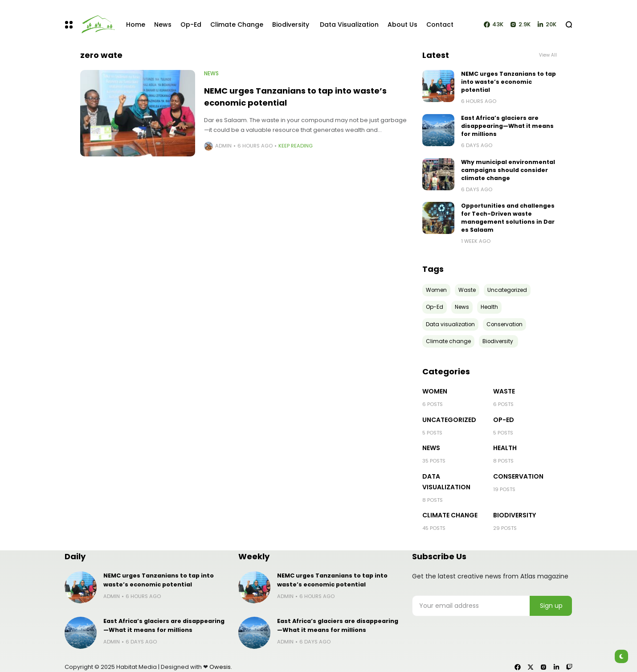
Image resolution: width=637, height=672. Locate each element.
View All (548, 55)
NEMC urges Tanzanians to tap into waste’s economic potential (508, 82)
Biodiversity (515, 515)
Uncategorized (449, 420)
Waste (504, 391)
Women (435, 391)
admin (223, 146)
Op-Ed (504, 420)
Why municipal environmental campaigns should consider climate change (508, 170)
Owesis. (221, 667)
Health (505, 448)
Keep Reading (296, 146)
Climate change (450, 515)
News (211, 74)
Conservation (518, 476)
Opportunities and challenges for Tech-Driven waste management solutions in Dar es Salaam (508, 218)
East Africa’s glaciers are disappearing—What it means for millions (507, 126)
